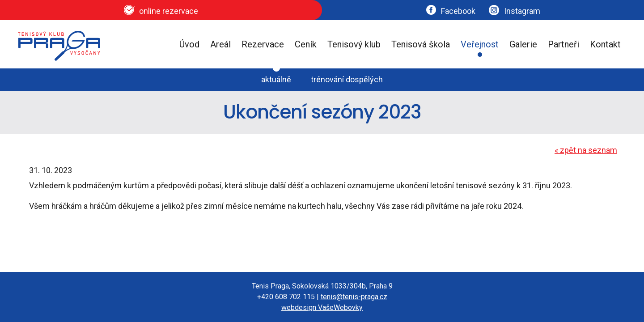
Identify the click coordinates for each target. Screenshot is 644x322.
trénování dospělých (347, 79)
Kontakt (605, 44)
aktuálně (276, 79)
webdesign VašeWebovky (322, 307)
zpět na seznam (586, 150)
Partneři (563, 44)
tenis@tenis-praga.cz (354, 297)
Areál (220, 44)
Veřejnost (480, 44)
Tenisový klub (354, 44)
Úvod (189, 44)
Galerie (523, 44)
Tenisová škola (421, 44)
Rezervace (263, 44)
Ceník (306, 44)
